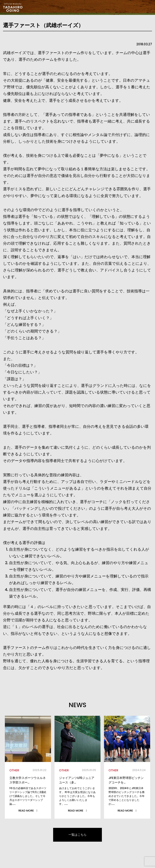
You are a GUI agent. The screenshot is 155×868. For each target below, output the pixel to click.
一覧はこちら (77, 836)
